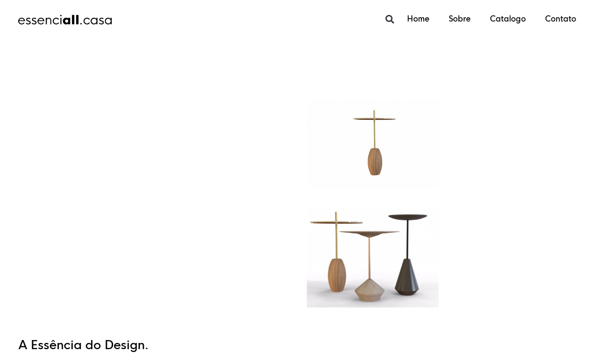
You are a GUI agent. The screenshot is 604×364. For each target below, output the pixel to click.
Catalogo (508, 19)
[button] (389, 19)
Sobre (460, 19)
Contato (561, 19)
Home (418, 19)
